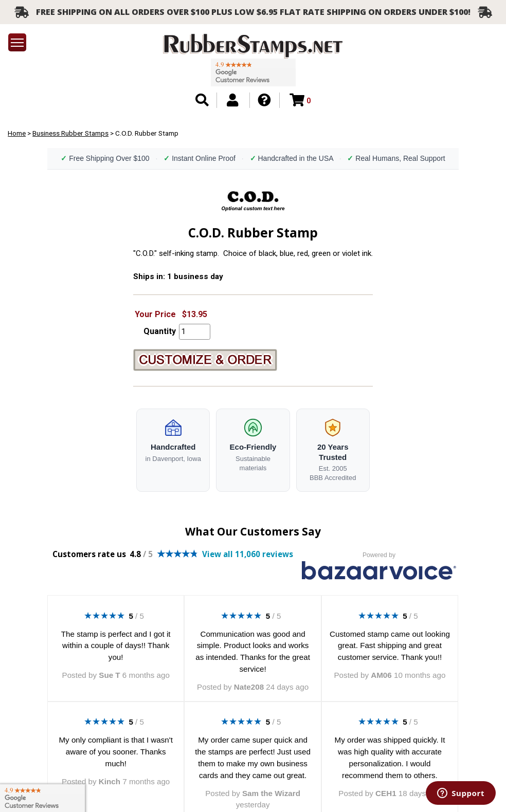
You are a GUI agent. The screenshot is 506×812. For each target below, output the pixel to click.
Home (17, 133)
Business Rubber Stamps (70, 133)
